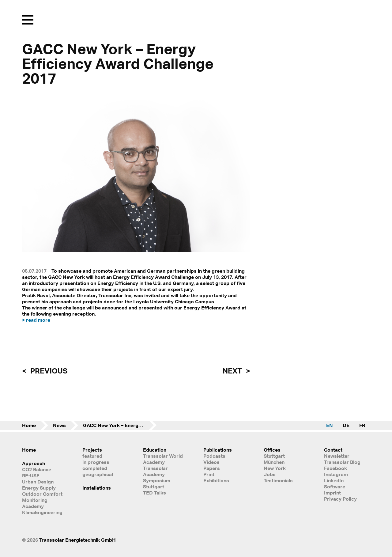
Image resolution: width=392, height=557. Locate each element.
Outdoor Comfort (42, 494)
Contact (333, 450)
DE (346, 425)
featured (92, 456)
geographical (98, 474)
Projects (92, 450)
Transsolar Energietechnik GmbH (77, 540)
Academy (33, 506)
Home (29, 425)
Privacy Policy (340, 499)
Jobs (270, 474)
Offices (272, 450)
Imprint (332, 493)
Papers (212, 468)
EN (330, 425)
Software (335, 487)
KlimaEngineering (42, 512)
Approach (34, 463)
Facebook (335, 468)
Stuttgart (274, 456)
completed (95, 468)
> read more (36, 320)
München (274, 462)
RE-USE (31, 476)
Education (155, 450)
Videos (211, 462)
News (59, 425)
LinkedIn (334, 480)
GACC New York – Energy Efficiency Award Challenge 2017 (120, 425)
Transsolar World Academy (163, 459)
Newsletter (337, 456)
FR (362, 425)
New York (275, 468)
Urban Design (38, 482)
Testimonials (278, 480)
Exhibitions (216, 480)
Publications (218, 450)
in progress (96, 462)
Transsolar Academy (155, 471)
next (233, 371)
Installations (97, 488)
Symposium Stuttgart (157, 483)
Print (209, 474)
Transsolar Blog (342, 462)
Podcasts (214, 456)
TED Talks (155, 493)
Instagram (336, 474)
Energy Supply (39, 488)
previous (48, 371)
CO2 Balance (37, 469)
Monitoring (35, 500)
